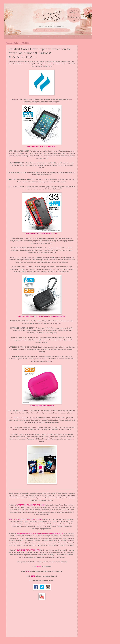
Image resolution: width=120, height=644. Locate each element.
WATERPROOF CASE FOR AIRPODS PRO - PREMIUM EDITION (42, 316)
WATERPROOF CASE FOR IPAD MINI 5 (42, 146)
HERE (39, 567)
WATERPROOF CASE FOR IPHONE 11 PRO (42, 234)
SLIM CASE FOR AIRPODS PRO (42, 406)
